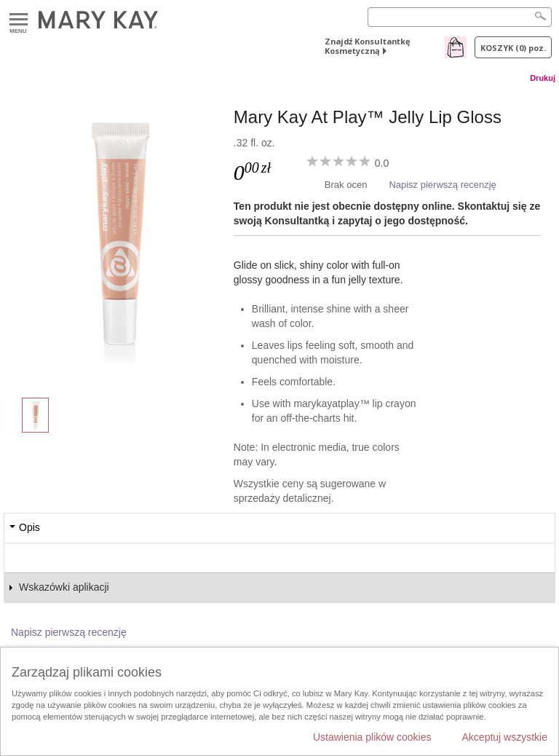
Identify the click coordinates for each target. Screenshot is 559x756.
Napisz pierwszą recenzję (442, 185)
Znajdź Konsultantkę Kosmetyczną (368, 46)
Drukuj (543, 78)
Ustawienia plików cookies (372, 737)
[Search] (460, 17)
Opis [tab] (29, 527)
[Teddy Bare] (119, 237)
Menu (19, 20)
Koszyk (513, 48)
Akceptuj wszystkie (505, 737)
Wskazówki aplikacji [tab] (64, 587)
